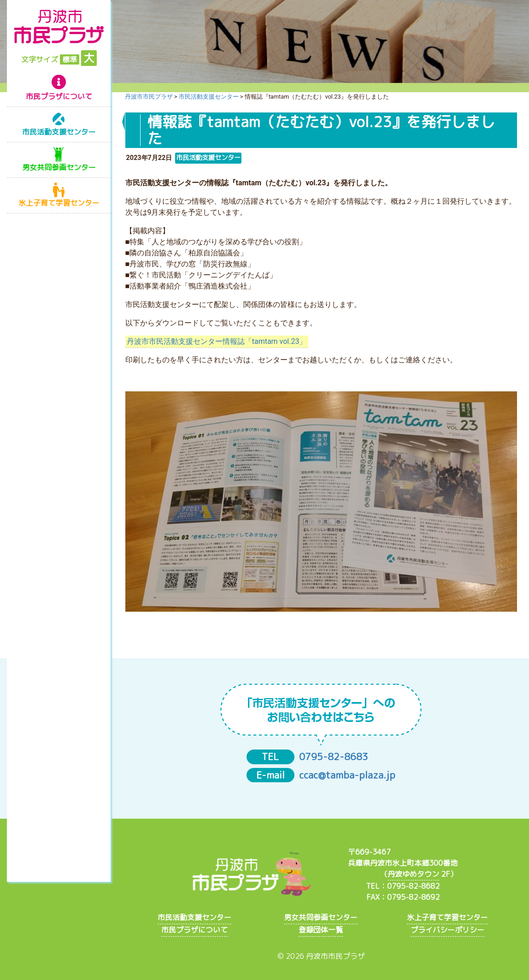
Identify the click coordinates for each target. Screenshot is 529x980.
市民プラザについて (59, 96)
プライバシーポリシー (447, 930)
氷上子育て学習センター (59, 203)
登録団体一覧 (321, 930)
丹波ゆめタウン (413, 874)
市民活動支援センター (59, 132)
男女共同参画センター (59, 167)
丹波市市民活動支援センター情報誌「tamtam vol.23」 (217, 341)
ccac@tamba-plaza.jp (347, 775)
